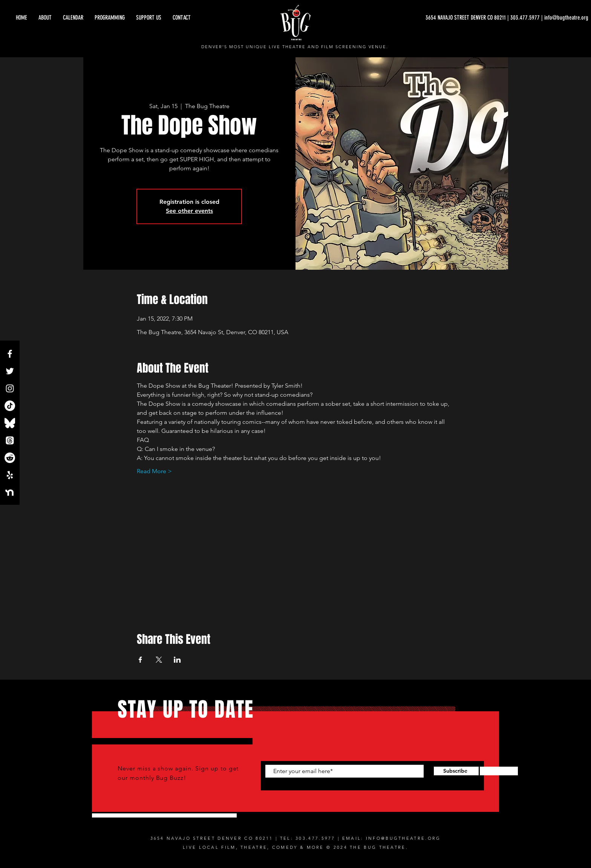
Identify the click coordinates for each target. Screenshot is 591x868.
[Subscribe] (455, 771)
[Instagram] (10, 388)
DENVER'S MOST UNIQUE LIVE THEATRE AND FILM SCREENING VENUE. (295, 47)
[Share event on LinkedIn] (177, 660)
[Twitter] (10, 371)
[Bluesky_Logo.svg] (10, 423)
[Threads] (10, 440)
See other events (189, 211)
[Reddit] (10, 458)
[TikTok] (10, 406)
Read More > (154, 471)
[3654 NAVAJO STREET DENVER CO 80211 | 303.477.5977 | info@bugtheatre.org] (507, 18)
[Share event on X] (159, 660)
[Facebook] (10, 354)
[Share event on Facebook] (140, 660)
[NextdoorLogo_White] (10, 492)
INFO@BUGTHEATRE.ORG (403, 838)
